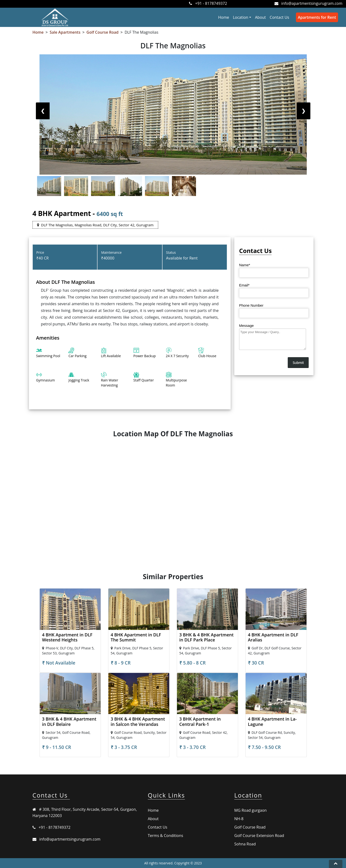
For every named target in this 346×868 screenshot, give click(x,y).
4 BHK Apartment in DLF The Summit (136, 637)
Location (241, 17)
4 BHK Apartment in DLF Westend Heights (67, 637)
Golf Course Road (102, 32)
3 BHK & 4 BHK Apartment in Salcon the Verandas (138, 722)
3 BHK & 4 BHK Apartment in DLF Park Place (207, 637)
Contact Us (279, 17)
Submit (298, 363)
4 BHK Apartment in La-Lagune (272, 722)
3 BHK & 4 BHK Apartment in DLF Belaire (69, 722)
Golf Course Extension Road (259, 836)
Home (225, 17)
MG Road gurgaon (251, 810)
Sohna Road (245, 844)
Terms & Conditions (166, 836)
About (260, 17)
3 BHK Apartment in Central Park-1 (200, 722)
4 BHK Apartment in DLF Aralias (273, 637)
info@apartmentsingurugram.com (312, 3)
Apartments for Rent (317, 17)
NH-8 (239, 819)
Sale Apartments (65, 32)
